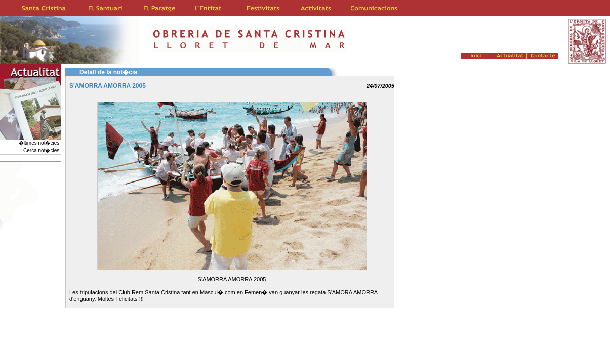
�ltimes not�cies (40, 143)
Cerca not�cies (42, 150)
